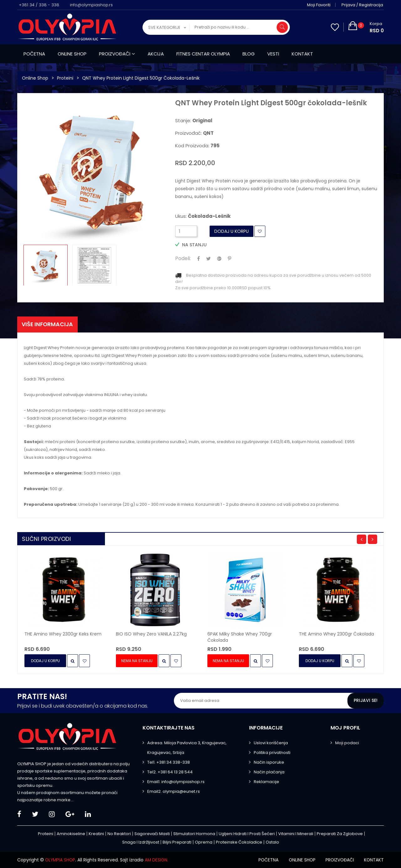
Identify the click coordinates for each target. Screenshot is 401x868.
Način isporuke (269, 763)
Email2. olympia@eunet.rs (174, 792)
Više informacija (48, 324)
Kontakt (302, 54)
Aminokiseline (71, 834)
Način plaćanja (269, 772)
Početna (34, 54)
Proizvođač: (194, 133)
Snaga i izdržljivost (141, 842)
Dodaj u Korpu (232, 231)
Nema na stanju (137, 661)
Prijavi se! (366, 701)
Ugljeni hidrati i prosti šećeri (247, 834)
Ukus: (203, 216)
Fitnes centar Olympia (203, 54)
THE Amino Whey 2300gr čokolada (336, 634)
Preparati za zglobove (340, 834)
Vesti (273, 54)
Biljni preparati (177, 842)
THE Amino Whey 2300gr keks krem (63, 634)
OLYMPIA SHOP (61, 860)
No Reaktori (119, 834)
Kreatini (96, 834)
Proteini (65, 78)
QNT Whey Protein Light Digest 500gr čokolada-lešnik (141, 78)
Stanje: (194, 121)
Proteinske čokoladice (239, 842)
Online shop (72, 54)
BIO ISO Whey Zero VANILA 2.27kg (151, 634)
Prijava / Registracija (363, 5)
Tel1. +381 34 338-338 (169, 763)
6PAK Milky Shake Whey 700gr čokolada (240, 637)
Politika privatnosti (272, 753)
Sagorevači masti (152, 834)
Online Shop (35, 78)
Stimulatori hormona (194, 834)
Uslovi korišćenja (271, 743)
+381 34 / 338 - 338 (39, 5)
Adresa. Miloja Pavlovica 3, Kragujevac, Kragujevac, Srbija (187, 748)
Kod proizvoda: (197, 146)
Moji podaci (347, 743)
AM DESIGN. (158, 860)
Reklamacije (266, 782)
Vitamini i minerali (296, 834)
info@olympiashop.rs (91, 5)
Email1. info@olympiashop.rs (176, 782)
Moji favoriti (319, 5)
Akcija (156, 54)
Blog (249, 54)
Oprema (204, 842)
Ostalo (272, 842)
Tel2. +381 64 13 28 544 (170, 772)
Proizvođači (117, 54)
